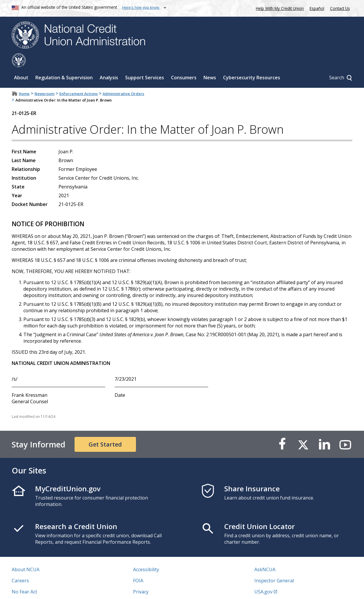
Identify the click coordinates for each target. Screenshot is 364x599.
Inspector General (274, 567)
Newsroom (44, 80)
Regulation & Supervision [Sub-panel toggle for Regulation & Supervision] (64, 63)
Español (317, 8)
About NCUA (26, 555)
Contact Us (340, 8)
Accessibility (146, 555)
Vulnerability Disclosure (38, 589)
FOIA (138, 567)
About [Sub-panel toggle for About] (21, 63)
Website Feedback (153, 589)
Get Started (105, 430)
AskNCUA (265, 555)
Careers (20, 567)
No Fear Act (24, 578)
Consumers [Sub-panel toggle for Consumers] (184, 63)
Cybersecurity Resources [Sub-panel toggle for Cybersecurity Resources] (252, 63)
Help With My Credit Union (279, 8)
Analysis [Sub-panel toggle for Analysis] (109, 63)
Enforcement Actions (79, 80)
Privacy (141, 578)
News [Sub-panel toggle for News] (210, 63)
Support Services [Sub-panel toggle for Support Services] (145, 63)
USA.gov (263, 578)
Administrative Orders (123, 80)
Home (24, 80)
